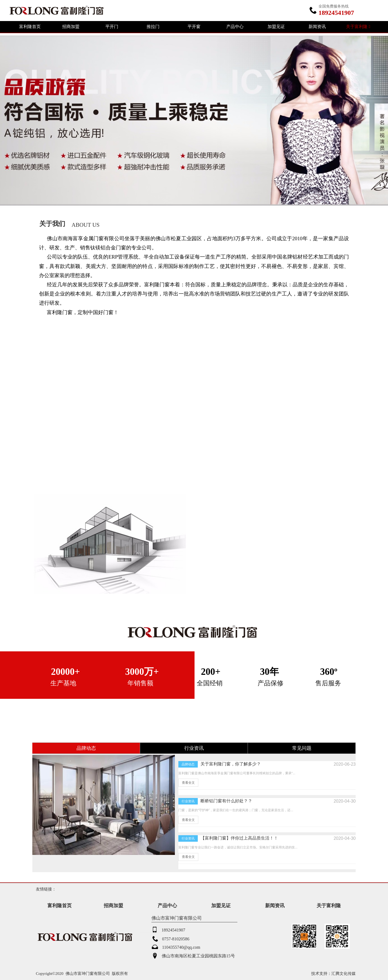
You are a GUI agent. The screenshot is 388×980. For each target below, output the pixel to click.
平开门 (112, 27)
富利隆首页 (30, 27)
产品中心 (235, 27)
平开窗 (194, 27)
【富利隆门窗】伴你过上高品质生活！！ (239, 838)
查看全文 (188, 783)
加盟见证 (276, 27)
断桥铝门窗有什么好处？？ (226, 801)
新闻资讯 (317, 27)
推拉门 (153, 27)
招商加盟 (71, 27)
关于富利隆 (358, 27)
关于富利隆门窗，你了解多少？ (231, 764)
